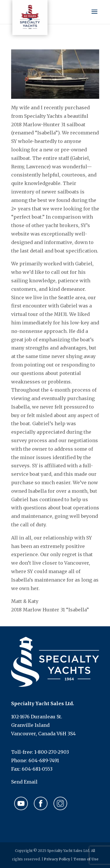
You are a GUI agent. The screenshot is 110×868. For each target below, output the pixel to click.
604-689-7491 (44, 760)
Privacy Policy (57, 859)
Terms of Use (86, 859)
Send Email (24, 782)
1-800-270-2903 (52, 752)
